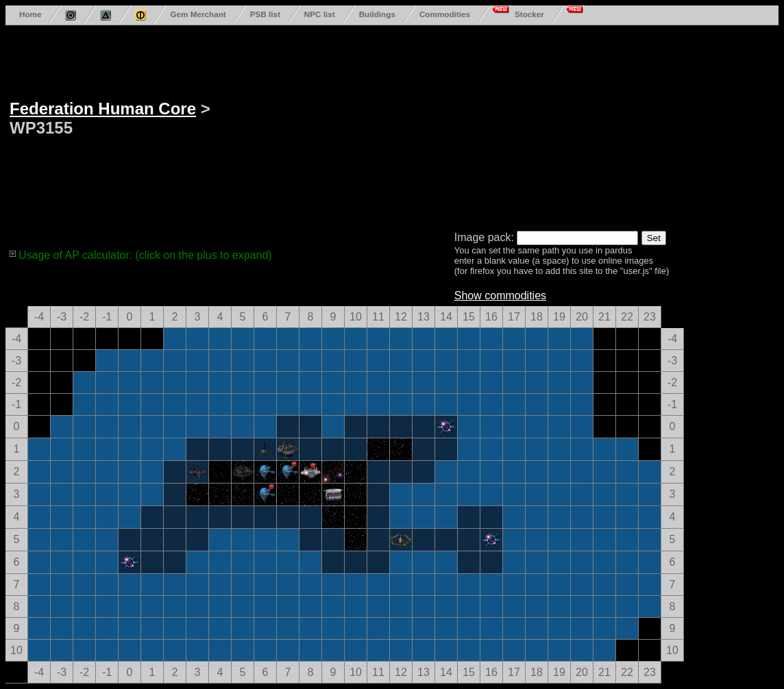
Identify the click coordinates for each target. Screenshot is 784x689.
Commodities (445, 14)
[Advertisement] (467, 125)
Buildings (377, 14)
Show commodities (500, 296)
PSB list (265, 14)
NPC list (320, 14)
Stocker (529, 14)
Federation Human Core (103, 109)
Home (30, 14)
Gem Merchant (198, 14)
